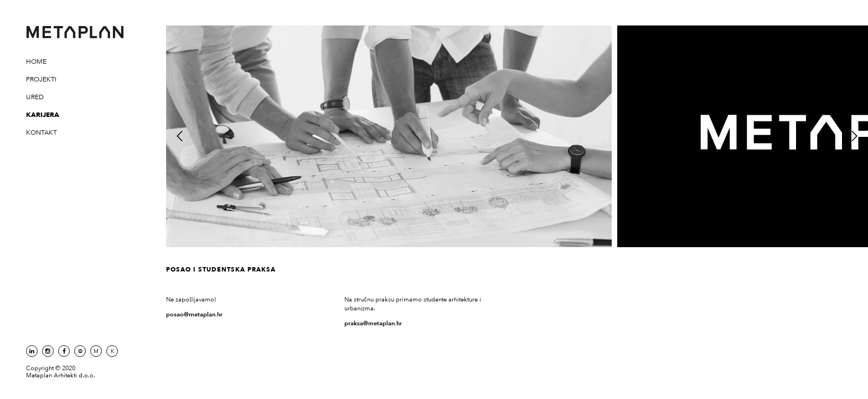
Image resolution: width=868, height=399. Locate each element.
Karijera (43, 115)
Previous (179, 135)
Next (854, 135)
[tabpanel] (389, 136)
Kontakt (42, 132)
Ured (35, 97)
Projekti (41, 79)
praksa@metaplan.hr (373, 323)
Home (36, 62)
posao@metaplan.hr (194, 314)
